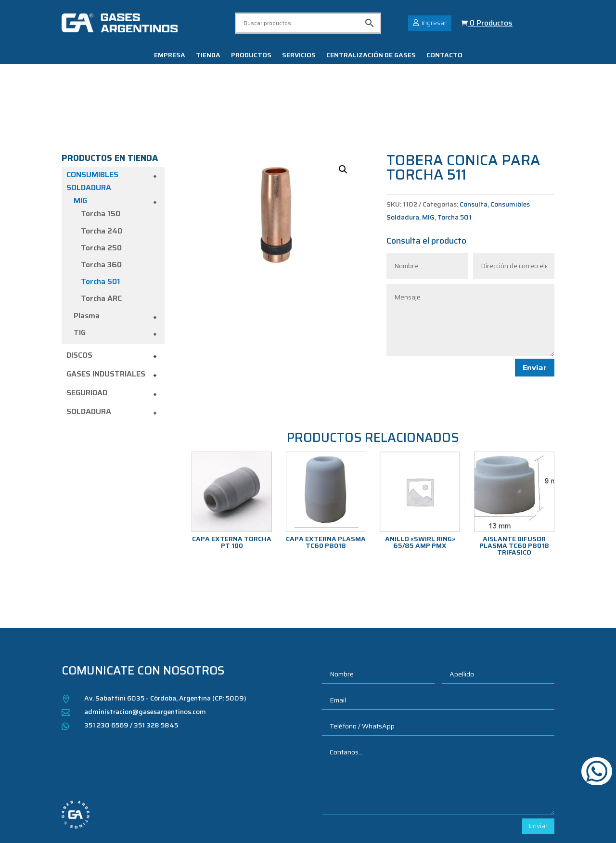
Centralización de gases (371, 56)
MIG (80, 150)
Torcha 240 (102, 180)
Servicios (299, 56)
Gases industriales (106, 323)
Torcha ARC (101, 248)
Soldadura (89, 361)
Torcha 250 (101, 197)
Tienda (208, 56)
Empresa (170, 56)
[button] (343, 119)
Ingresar (434, 23)
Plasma (87, 265)
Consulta (474, 154)
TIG (80, 281)
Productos (251, 56)
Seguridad (87, 342)
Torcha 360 (101, 214)
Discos (79, 305)
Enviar (535, 317)
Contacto (444, 56)
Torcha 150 (101, 163)
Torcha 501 (101, 231)
